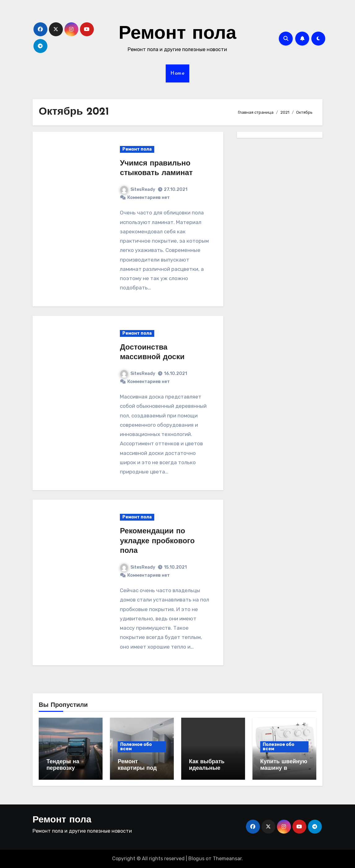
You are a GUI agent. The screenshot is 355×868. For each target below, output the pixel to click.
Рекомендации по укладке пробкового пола (157, 541)
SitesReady (138, 189)
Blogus (196, 859)
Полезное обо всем (136, 747)
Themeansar (227, 859)
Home (177, 73)
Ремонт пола (177, 34)
